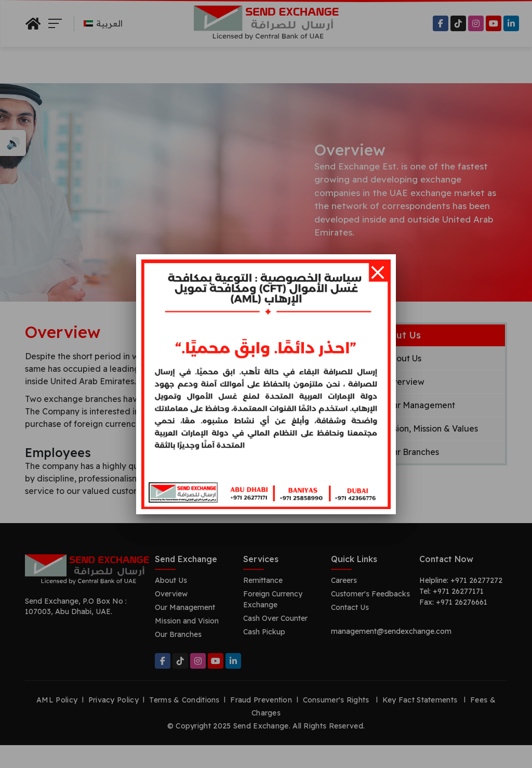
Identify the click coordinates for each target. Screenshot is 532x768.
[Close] (378, 272)
